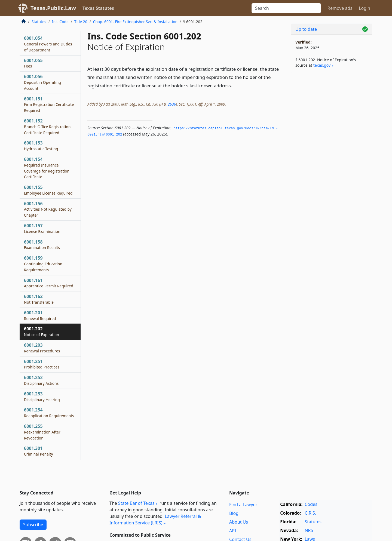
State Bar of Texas (136, 503)
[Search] (286, 8)
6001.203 (42, 348)
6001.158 (42, 245)
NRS (309, 530)
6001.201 (40, 315)
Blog (234, 513)
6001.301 (39, 451)
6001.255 (42, 432)
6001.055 (33, 63)
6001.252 (41, 380)
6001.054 (48, 44)
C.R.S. (310, 513)
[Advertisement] (332, 162)
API (233, 531)
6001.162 (39, 299)
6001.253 (42, 396)
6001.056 (42, 82)
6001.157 (42, 228)
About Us (239, 522)
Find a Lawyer (243, 505)
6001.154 (47, 168)
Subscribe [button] (33, 525)
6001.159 (43, 264)
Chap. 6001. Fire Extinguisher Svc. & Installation (135, 22)
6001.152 (47, 127)
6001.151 (49, 104)
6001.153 (41, 146)
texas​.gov (322, 65)
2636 (172, 104)
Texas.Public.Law (53, 8)
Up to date (306, 29)
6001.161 (49, 283)
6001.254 (49, 413)
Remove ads (340, 8)
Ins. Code (60, 22)
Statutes (39, 22)
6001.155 (48, 190)
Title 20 (81, 22)
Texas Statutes (98, 8)
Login (365, 8)
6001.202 (42, 331)
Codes (311, 504)
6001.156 (48, 209)
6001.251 (42, 364)
